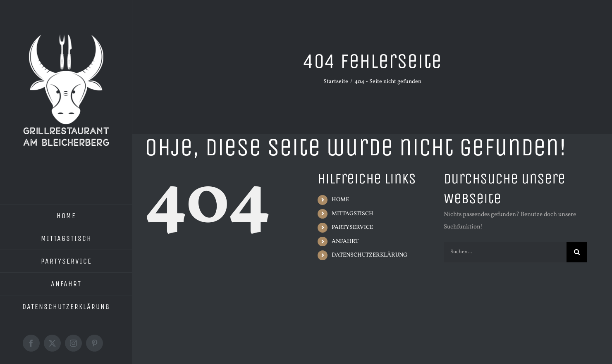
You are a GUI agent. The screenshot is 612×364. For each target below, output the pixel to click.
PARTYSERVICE (352, 227)
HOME (340, 200)
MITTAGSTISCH (353, 214)
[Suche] (577, 252)
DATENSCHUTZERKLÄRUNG (369, 255)
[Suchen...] (505, 252)
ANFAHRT (345, 241)
